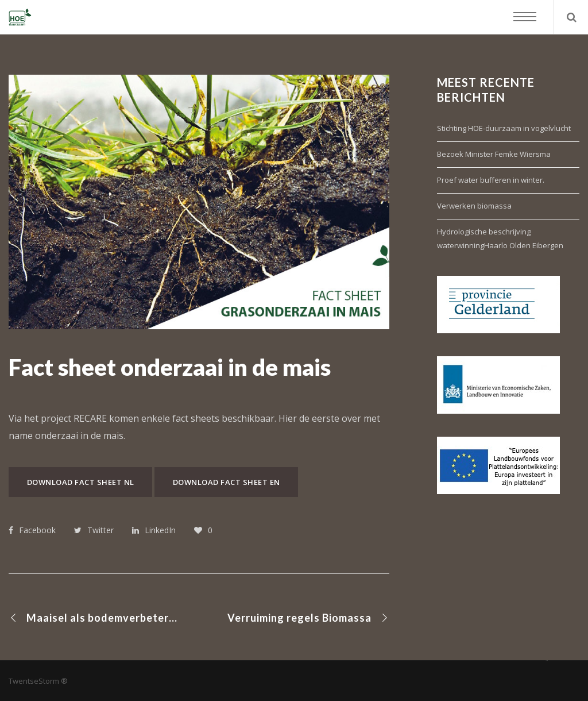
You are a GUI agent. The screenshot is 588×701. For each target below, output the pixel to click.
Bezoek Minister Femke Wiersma (494, 154)
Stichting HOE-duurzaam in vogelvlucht (504, 128)
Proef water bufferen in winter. (491, 180)
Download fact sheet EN (227, 482)
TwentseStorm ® (38, 681)
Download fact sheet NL (81, 482)
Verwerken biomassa (474, 206)
